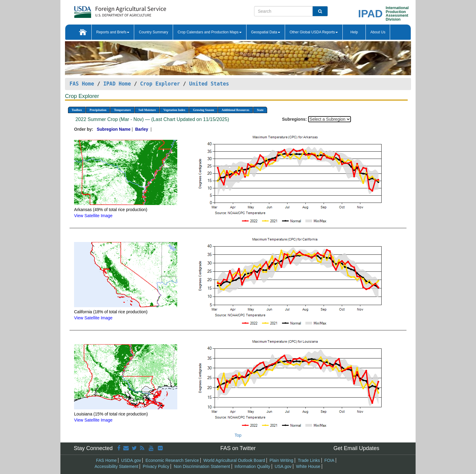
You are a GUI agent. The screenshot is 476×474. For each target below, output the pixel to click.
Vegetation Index (174, 110)
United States (209, 84)
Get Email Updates (356, 448)
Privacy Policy (156, 466)
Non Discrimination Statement (202, 466)
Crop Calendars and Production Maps (210, 32)
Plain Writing (281, 460)
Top (238, 435)
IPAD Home (117, 84)
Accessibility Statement (117, 466)
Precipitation (98, 110)
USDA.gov (131, 460)
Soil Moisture (147, 110)
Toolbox (77, 110)
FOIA (330, 460)
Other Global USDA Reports (314, 32)
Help (354, 32)
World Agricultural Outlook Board (234, 460)
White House (308, 466)
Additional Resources (235, 110)
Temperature (122, 110)
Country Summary (153, 32)
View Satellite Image (93, 216)
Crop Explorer (160, 84)
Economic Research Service (172, 460)
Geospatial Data (266, 32)
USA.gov (283, 466)
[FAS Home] (105, 10)
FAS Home (82, 84)
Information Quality (252, 466)
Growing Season (203, 110)
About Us (378, 32)
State (260, 110)
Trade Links (309, 460)
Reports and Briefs (113, 32)
